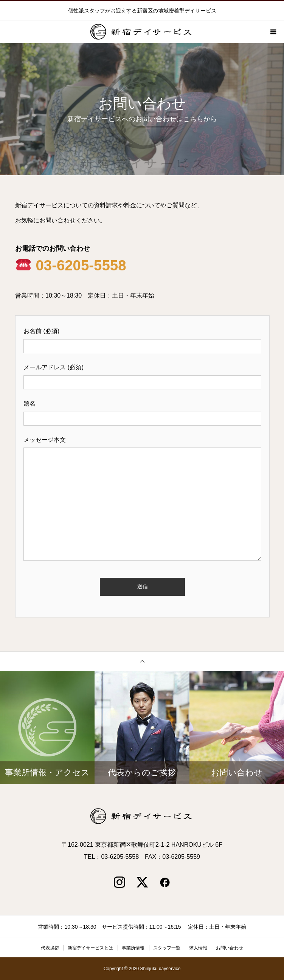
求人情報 (198, 948)
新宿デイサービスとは (90, 948)
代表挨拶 (50, 948)
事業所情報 (133, 948)
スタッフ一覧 (167, 948)
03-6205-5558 (71, 265)
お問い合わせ (230, 948)
